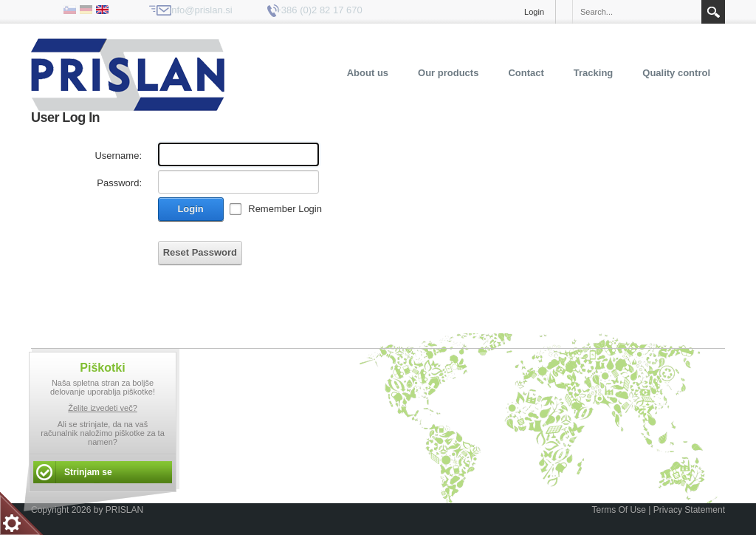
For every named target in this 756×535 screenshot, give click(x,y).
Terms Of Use (618, 510)
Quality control (676, 73)
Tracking (593, 73)
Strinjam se (88, 472)
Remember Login (285, 209)
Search (713, 12)
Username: (118, 156)
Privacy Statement (689, 510)
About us (368, 73)
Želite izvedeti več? (103, 408)
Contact (526, 73)
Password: (119, 183)
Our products (448, 73)
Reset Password (200, 252)
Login (534, 12)
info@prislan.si (200, 10)
